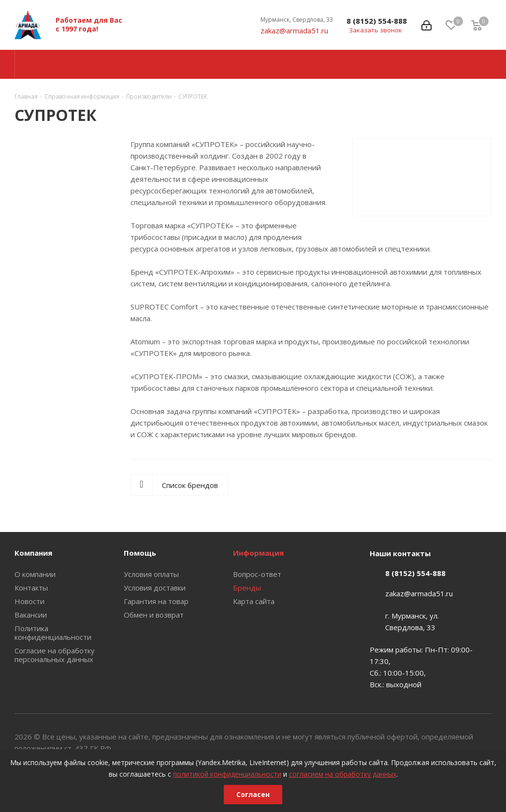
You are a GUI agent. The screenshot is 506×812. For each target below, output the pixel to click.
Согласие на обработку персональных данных (55, 655)
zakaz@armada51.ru (294, 30)
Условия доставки (155, 588)
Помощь (140, 553)
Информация (258, 553)
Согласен (253, 794)
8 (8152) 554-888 (377, 21)
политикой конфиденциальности (227, 774)
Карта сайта (254, 601)
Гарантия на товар (156, 601)
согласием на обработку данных (343, 774)
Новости (29, 601)
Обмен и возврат (154, 615)
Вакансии (31, 615)
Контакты (31, 588)
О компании (35, 574)
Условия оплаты (151, 574)
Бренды (247, 588)
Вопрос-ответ (257, 574)
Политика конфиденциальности (53, 633)
